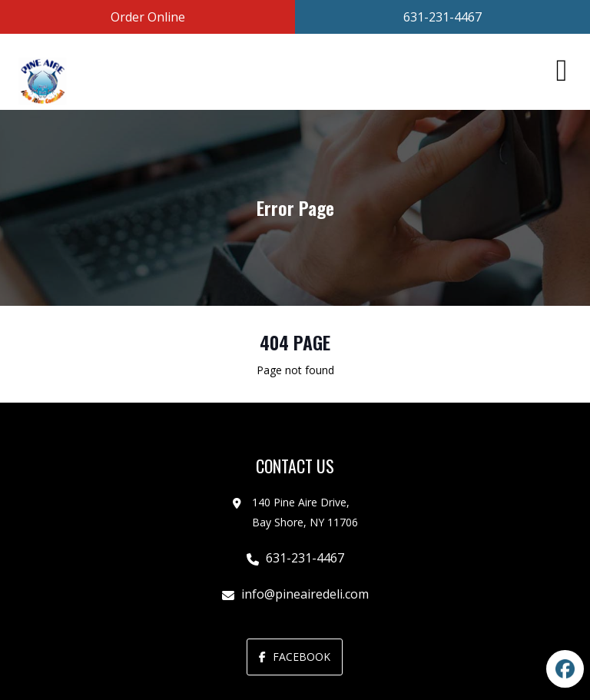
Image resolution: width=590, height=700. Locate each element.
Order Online (148, 17)
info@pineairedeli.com (305, 594)
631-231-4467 (305, 558)
